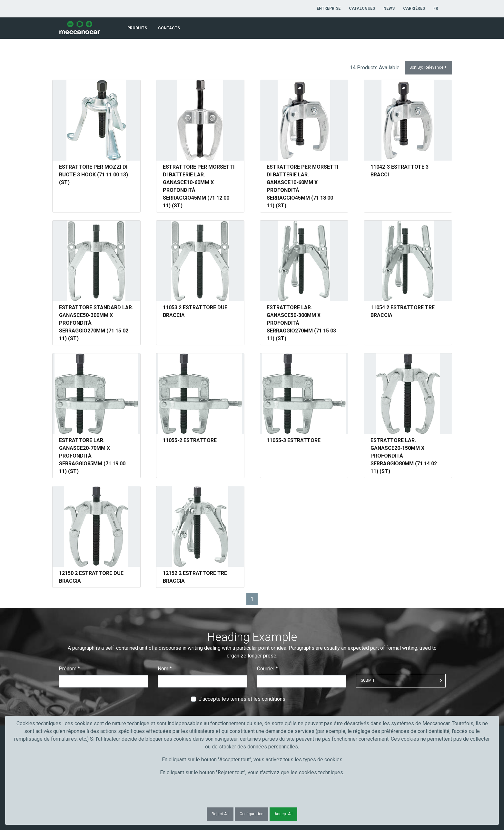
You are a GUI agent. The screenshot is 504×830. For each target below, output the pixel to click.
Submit (368, 680)
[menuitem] (329, 8)
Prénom (69, 669)
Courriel (267, 669)
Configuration (252, 814)
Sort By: (428, 68)
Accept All (283, 814)
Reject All (220, 814)
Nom (165, 669)
